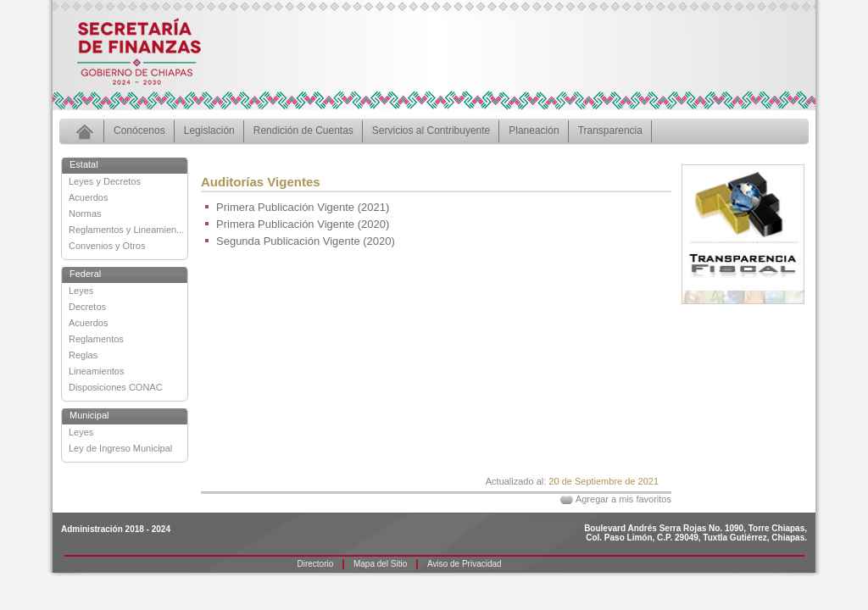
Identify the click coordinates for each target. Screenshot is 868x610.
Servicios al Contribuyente (431, 130)
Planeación (534, 130)
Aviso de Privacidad (465, 564)
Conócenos (139, 130)
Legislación (209, 130)
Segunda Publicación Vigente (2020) (306, 241)
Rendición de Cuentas (303, 130)
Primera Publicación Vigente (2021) (303, 207)
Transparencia (610, 130)
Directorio (316, 564)
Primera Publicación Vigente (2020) (303, 224)
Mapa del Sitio (380, 564)
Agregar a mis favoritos (623, 499)
